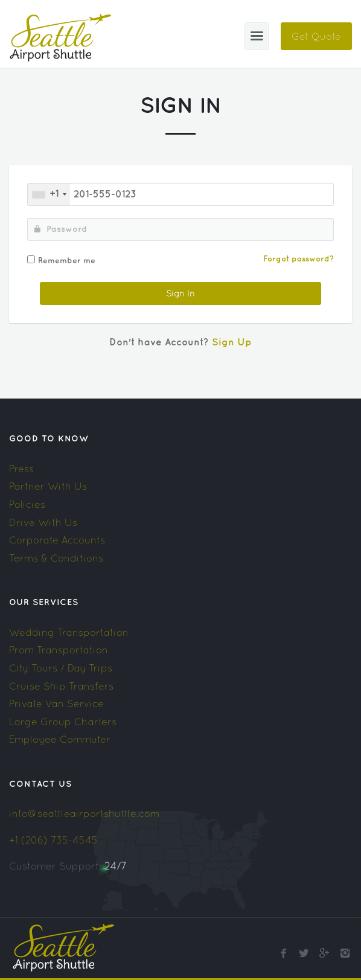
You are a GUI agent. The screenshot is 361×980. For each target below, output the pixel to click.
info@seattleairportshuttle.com (84, 813)
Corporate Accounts (57, 540)
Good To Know (49, 439)
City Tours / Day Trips (61, 668)
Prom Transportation (59, 650)
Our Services (44, 602)
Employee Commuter (60, 739)
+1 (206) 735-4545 (53, 840)
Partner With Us (48, 486)
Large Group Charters (63, 722)
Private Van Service (56, 703)
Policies (27, 504)
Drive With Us (43, 522)
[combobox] (49, 194)
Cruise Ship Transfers (61, 686)
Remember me (67, 261)
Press (21, 469)
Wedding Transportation (69, 632)
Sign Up (232, 343)
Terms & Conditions (56, 558)
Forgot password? (299, 259)
